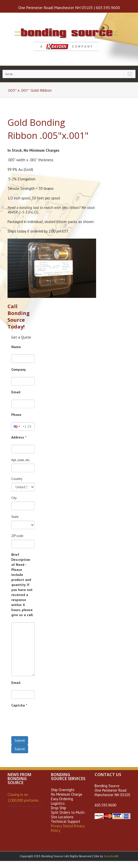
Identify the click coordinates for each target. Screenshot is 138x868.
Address (19, 437)
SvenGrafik (111, 856)
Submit (20, 740)
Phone (16, 415)
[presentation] (49, 723)
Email (16, 392)
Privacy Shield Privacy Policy (68, 828)
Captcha (19, 705)
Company (19, 369)
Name (16, 347)
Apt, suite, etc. (21, 460)
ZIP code (17, 536)
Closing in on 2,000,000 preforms (23, 797)
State (15, 517)
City (14, 498)
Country (17, 479)
